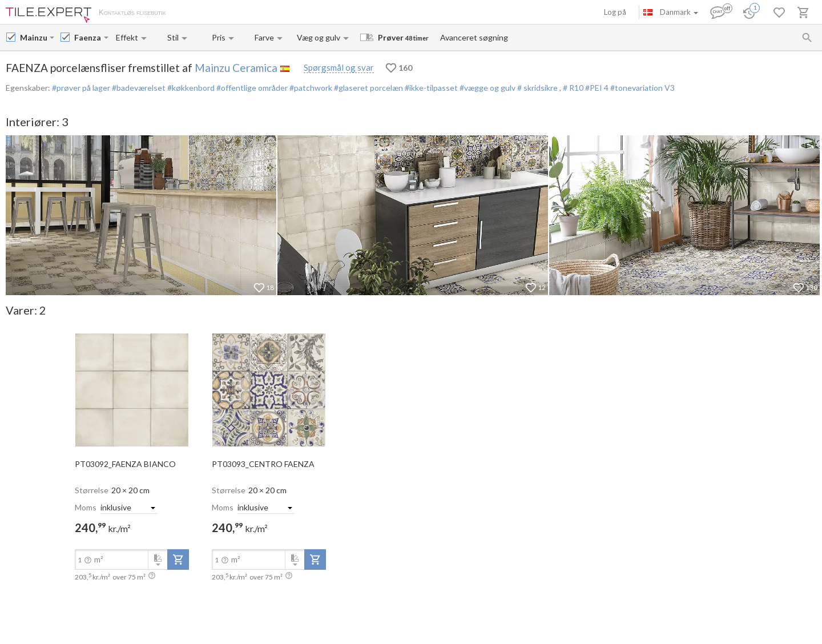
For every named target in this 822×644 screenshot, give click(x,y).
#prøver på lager (81, 88)
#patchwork (310, 88)
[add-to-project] (178, 560)
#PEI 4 (598, 88)
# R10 (574, 88)
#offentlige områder (251, 88)
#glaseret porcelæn (368, 88)
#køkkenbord (190, 88)
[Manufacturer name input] (34, 37)
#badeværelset (138, 88)
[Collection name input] (88, 37)
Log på (615, 12)
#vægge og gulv (487, 88)
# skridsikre (537, 88)
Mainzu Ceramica (236, 68)
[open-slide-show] (132, 389)
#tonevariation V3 (642, 88)
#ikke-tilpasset (430, 88)
